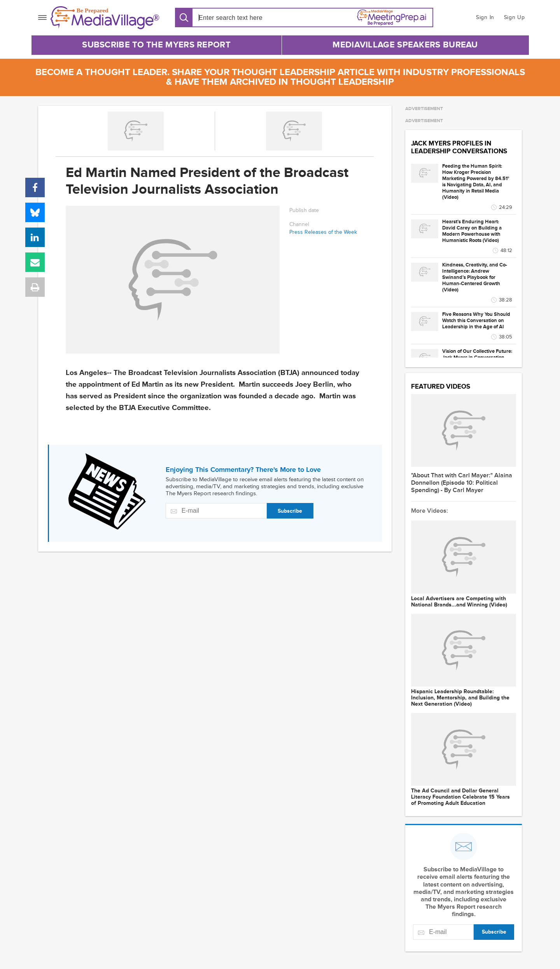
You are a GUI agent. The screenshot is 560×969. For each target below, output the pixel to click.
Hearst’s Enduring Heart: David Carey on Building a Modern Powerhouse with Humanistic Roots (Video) (472, 231)
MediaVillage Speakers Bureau (405, 45)
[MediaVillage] (105, 18)
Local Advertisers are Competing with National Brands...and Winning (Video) (459, 602)
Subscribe (290, 511)
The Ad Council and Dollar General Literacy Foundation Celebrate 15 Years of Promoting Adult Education (460, 797)
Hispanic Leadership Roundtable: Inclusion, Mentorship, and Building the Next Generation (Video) (460, 698)
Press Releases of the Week (323, 232)
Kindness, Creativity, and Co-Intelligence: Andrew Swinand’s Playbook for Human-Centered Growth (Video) (475, 277)
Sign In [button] (485, 17)
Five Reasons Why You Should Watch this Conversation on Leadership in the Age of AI (476, 321)
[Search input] (243, 18)
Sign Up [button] (514, 17)
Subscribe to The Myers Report (156, 45)
